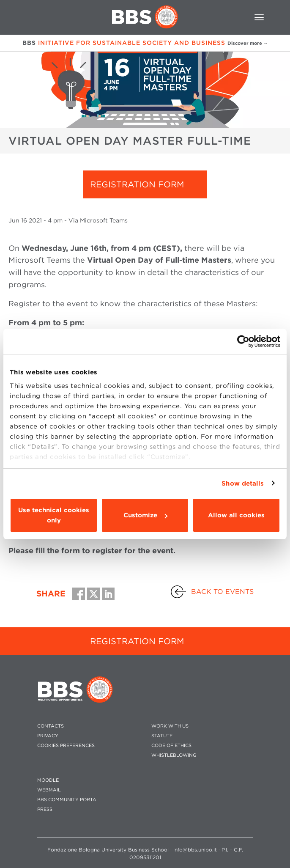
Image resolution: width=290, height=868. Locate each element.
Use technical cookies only (54, 515)
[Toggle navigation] (259, 17)
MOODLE (48, 780)
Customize (145, 515)
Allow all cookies (236, 515)
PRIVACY (48, 736)
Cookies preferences (66, 746)
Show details (243, 483)
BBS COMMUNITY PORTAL (68, 800)
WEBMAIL (49, 790)
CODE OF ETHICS (171, 746)
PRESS (45, 809)
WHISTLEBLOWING (174, 755)
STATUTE (162, 736)
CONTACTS (51, 726)
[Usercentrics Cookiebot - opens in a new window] (243, 341)
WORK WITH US (170, 726)
